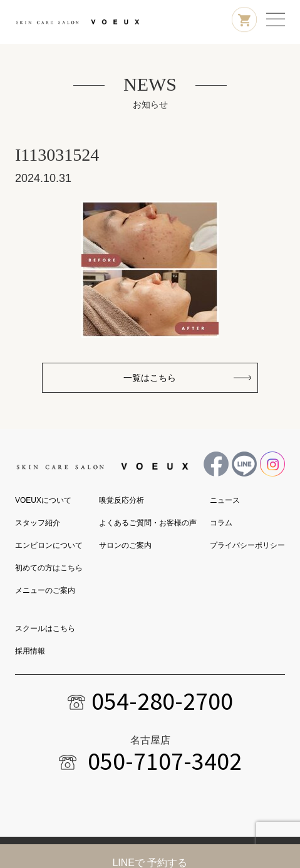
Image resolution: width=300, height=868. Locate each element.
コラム (221, 523)
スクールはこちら (45, 628)
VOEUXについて (43, 500)
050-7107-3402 (165, 761)
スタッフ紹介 (38, 523)
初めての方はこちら (49, 568)
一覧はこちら (150, 378)
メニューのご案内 (45, 590)
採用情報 (30, 651)
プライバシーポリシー (247, 545)
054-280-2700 (162, 701)
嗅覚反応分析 (122, 500)
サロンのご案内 (125, 545)
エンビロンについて (49, 545)
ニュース (225, 500)
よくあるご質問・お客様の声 (148, 523)
